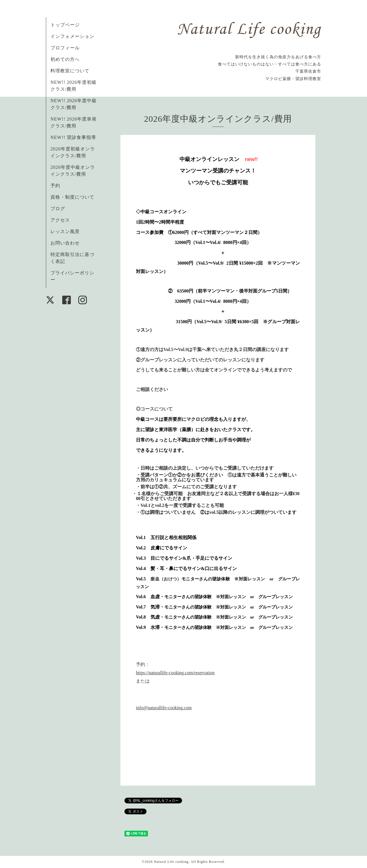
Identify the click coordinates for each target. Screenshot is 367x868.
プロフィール (65, 48)
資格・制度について (72, 197)
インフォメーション (72, 36)
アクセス (60, 220)
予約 (55, 186)
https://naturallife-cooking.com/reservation (175, 673)
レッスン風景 (65, 231)
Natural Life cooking (171, 862)
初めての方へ (65, 59)
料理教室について (70, 71)
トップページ (65, 25)
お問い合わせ (65, 243)
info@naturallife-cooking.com (164, 708)
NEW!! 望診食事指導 (73, 137)
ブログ (58, 209)
